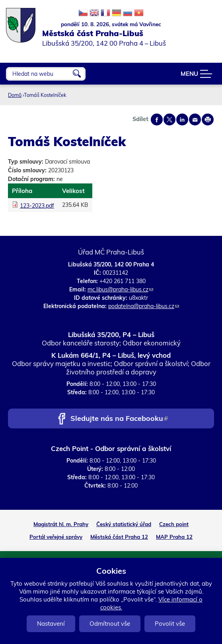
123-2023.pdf (37, 206)
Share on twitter (169, 120)
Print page (208, 120)
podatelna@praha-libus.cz (144, 306)
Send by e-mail (195, 120)
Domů (15, 95)
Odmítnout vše (110, 624)
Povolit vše (170, 624)
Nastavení (51, 624)
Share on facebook (157, 120)
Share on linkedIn (182, 120)
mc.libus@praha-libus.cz (120, 289)
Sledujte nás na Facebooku (119, 419)
